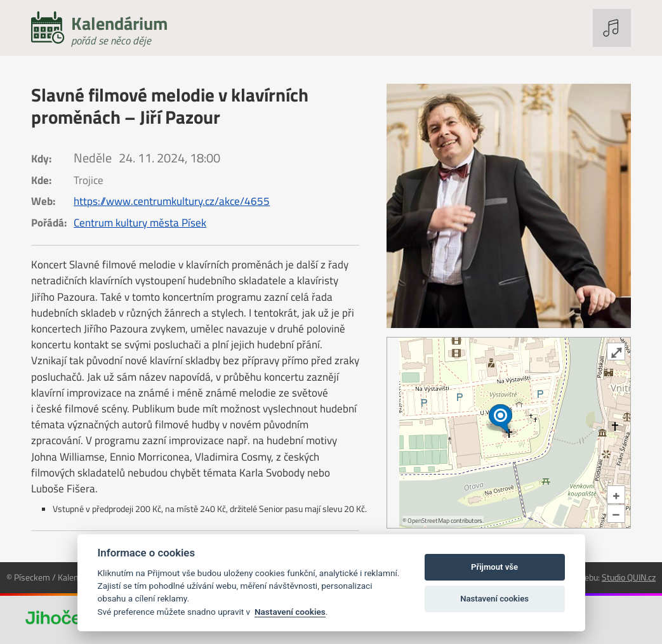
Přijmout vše (494, 567)
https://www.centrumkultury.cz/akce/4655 (172, 201)
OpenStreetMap (428, 521)
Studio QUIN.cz (629, 577)
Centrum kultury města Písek (140, 223)
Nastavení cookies (290, 612)
